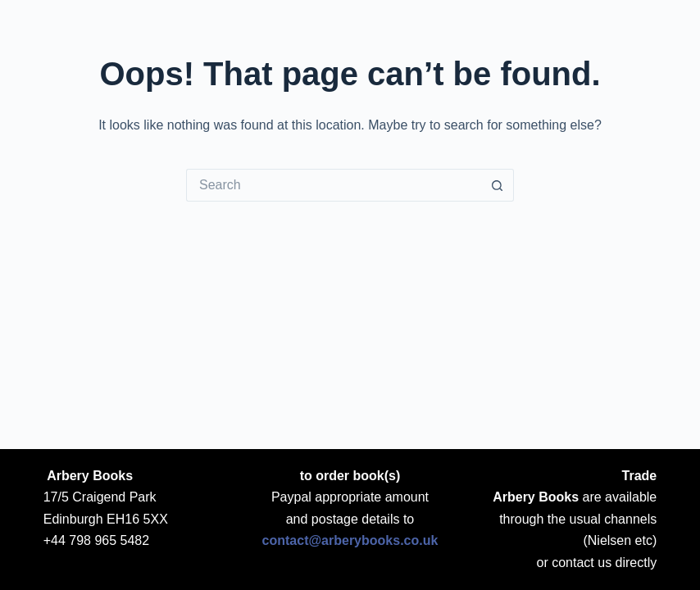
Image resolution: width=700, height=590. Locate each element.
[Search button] (498, 185)
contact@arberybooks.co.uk (350, 540)
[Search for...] (334, 185)
